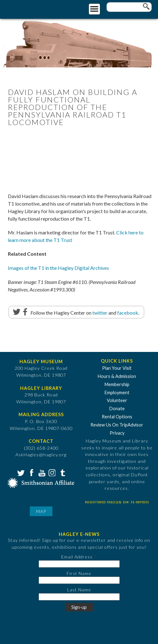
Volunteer (117, 400)
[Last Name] (79, 597)
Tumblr (62, 472)
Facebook (31, 472)
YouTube (41, 472)
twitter (100, 313)
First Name (79, 573)
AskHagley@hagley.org (41, 455)
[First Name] (79, 580)
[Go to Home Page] (31, 8)
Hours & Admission (117, 376)
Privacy (117, 433)
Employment (117, 393)
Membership (117, 384)
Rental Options (117, 417)
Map (41, 511)
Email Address (77, 557)
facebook (128, 313)
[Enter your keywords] (129, 7)
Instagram (52, 472)
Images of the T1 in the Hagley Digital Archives (58, 268)
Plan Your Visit (117, 368)
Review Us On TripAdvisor (117, 425)
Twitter (20, 472)
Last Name (79, 590)
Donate (117, 408)
